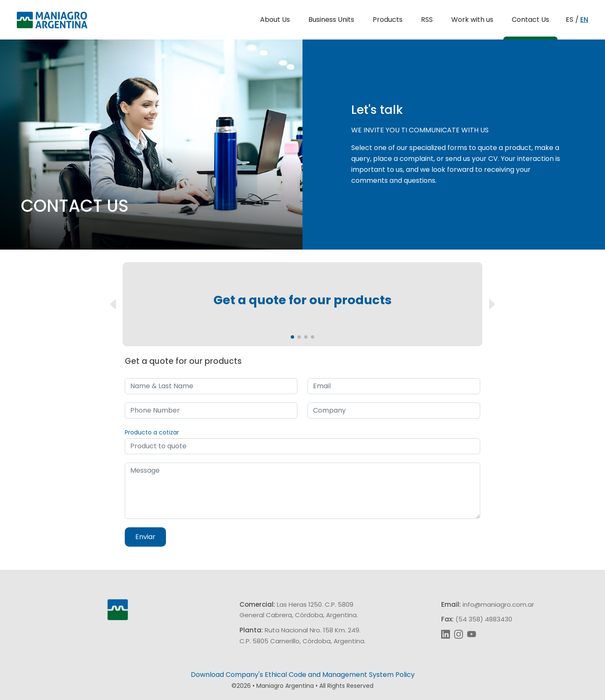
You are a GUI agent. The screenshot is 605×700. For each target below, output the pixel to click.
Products (388, 20)
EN (584, 20)
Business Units (331, 20)
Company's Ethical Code (266, 675)
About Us (275, 20)
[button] (292, 337)
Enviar (145, 537)
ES (570, 20)
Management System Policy (368, 675)
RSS (427, 20)
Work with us (472, 20)
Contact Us (530, 20)
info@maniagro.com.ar (498, 604)
